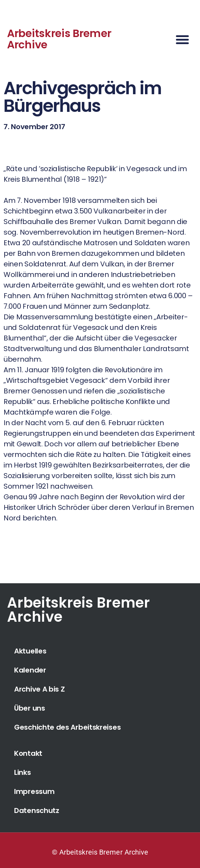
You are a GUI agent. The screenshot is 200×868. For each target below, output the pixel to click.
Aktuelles (30, 651)
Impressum (34, 791)
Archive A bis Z (40, 689)
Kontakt (28, 753)
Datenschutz (37, 810)
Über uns (30, 708)
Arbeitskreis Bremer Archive (59, 39)
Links (23, 772)
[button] (182, 40)
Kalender (30, 670)
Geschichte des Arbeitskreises (67, 727)
